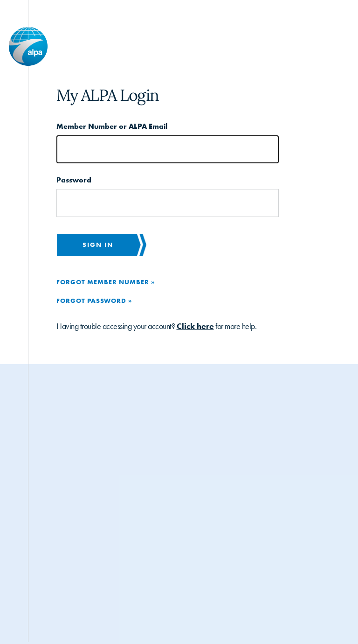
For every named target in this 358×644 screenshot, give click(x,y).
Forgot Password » (94, 301)
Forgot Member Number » (106, 282)
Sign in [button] (98, 245)
